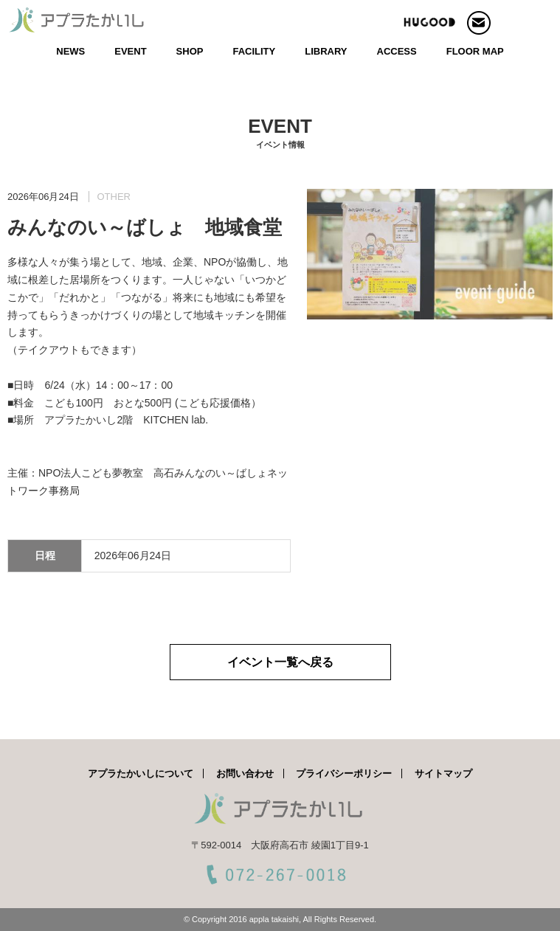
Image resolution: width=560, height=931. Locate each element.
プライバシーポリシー (344, 773)
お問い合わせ (245, 773)
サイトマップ (443, 773)
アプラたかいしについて (141, 773)
